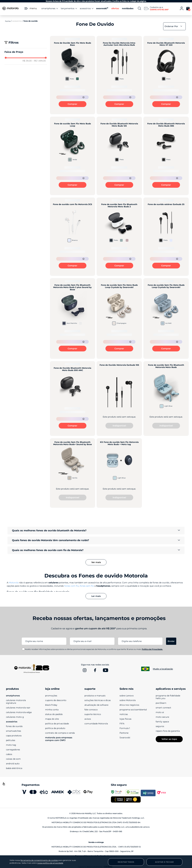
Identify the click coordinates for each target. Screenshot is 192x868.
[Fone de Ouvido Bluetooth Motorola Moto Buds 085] (166, 156)
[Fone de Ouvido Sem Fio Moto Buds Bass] (73, 75)
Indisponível (119, 426)
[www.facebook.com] (95, 670)
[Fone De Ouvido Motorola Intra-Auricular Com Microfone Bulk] (119, 75)
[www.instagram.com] (85, 670)
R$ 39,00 (27, 61)
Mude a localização (163, 669)
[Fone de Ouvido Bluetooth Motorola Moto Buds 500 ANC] (73, 399)
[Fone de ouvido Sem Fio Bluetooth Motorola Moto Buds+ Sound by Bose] (73, 473)
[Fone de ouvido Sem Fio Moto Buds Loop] (73, 156)
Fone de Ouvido (31, 21)
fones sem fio (87, 586)
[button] (26, 52)
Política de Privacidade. (152, 649)
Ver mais (96, 562)
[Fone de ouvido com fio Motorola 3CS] (73, 237)
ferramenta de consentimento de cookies (39, 860)
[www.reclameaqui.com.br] (133, 793)
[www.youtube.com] (106, 670)
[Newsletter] (157, 8)
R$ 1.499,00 (39, 61)
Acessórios (17, 21)
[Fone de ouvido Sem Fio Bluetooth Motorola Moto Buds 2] (119, 237)
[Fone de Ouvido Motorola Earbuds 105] (119, 399)
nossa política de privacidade (50, 863)
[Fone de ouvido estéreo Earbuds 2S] (166, 237)
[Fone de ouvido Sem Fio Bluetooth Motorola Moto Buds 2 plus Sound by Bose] (73, 318)
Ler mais (96, 596)
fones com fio (72, 586)
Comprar (72, 104)
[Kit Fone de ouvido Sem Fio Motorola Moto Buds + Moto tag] (119, 473)
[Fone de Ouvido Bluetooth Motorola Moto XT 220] (166, 75)
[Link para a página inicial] (8, 21)
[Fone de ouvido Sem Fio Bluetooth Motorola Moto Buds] (166, 399)
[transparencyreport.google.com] (118, 793)
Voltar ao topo (169, 739)
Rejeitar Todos (126, 862)
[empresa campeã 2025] (126, 800)
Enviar (171, 641)
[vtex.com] (163, 793)
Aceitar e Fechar (164, 862)
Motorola (14, 583)
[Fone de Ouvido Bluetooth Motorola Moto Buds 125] (119, 156)
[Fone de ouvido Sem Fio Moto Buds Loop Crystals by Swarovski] (119, 318)
